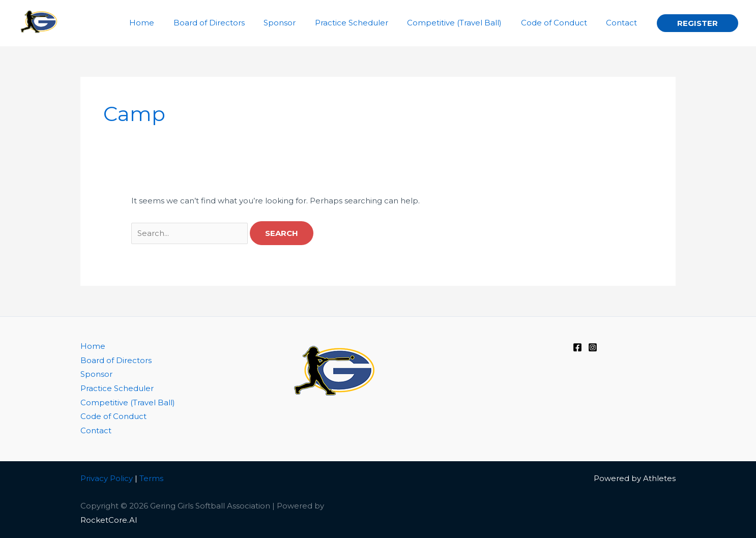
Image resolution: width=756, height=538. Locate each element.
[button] (697, 23)
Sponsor (96, 375)
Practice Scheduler (117, 389)
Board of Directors (116, 361)
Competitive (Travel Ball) (128, 403)
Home (93, 347)
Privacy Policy (107, 479)
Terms (151, 479)
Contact (96, 431)
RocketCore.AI (109, 520)
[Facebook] (577, 347)
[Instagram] (593, 347)
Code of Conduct (113, 417)
